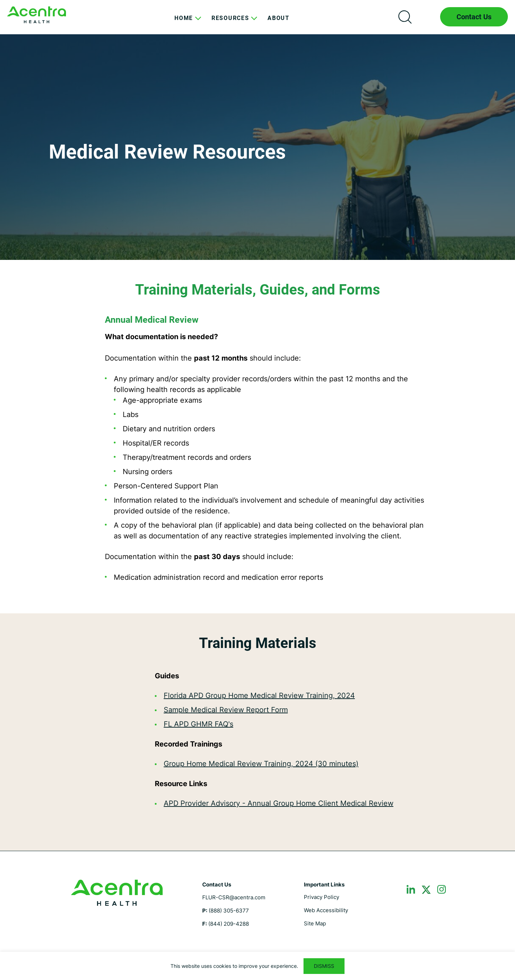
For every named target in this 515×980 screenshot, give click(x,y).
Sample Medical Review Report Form (226, 710)
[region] (257, 966)
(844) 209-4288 (229, 924)
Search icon (405, 17)
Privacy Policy (322, 897)
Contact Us (474, 17)
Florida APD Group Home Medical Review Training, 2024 (259, 695)
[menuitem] (184, 24)
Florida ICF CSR (37, 15)
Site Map (315, 923)
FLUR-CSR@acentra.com (234, 897)
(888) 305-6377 (229, 911)
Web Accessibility (326, 910)
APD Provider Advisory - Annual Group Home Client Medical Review (279, 803)
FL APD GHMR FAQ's (198, 724)
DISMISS (324, 966)
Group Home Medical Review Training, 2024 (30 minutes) (261, 764)
